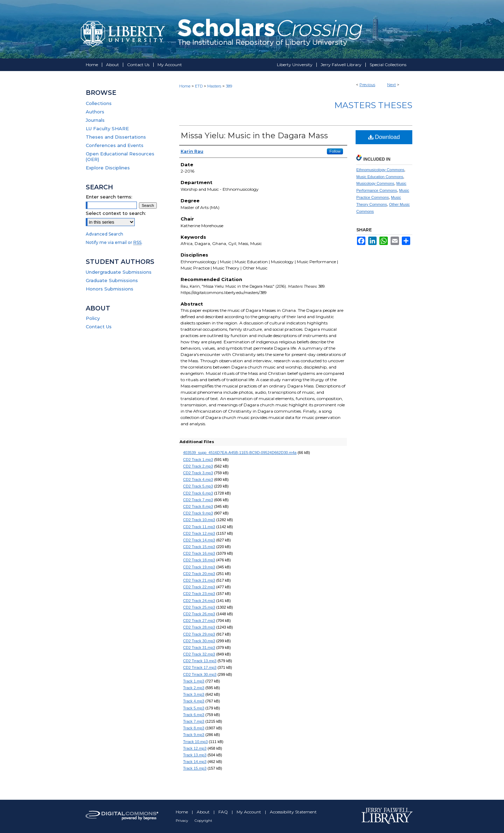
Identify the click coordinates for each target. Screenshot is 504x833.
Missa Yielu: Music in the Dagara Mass (254, 136)
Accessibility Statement (293, 812)
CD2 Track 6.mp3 (198, 493)
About (204, 812)
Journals (95, 120)
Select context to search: (116, 213)
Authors (95, 112)
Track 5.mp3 (194, 708)
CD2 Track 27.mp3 (199, 621)
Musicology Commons (375, 183)
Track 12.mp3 (195, 748)
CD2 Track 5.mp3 (198, 486)
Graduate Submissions (112, 280)
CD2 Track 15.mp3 (199, 547)
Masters (214, 86)
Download (384, 137)
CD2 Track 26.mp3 (199, 614)
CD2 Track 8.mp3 (198, 506)
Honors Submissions (110, 289)
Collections (99, 103)
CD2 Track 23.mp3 (199, 594)
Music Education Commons (380, 177)
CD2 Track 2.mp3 (198, 466)
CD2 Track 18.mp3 (199, 560)
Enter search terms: (109, 197)
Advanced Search (104, 234)
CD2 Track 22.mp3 (199, 587)
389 (229, 86)
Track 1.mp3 (194, 681)
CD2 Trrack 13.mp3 (200, 661)
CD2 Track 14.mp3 (199, 540)
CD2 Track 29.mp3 (199, 634)
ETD (199, 86)
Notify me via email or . (114, 242)
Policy (93, 318)
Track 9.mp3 (194, 735)
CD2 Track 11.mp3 (199, 527)
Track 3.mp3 (194, 694)
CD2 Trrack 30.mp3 (200, 674)
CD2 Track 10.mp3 (199, 520)
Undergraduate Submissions (119, 272)
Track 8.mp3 (194, 728)
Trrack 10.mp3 (195, 742)
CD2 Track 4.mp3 (198, 479)
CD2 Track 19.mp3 (199, 567)
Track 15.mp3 (195, 768)
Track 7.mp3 (194, 721)
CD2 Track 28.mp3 (199, 627)
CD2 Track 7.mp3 (198, 500)
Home (185, 86)
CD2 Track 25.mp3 (199, 607)
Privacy (182, 821)
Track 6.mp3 (194, 715)
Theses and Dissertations (116, 137)
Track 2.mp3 (194, 688)
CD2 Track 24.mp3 (199, 601)
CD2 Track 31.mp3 (199, 647)
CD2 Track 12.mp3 (199, 533)
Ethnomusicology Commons (380, 170)
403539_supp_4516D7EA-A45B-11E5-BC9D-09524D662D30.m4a (240, 453)
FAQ (224, 812)
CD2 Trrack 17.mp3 (200, 667)
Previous (367, 85)
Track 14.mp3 (195, 762)
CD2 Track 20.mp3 (199, 574)
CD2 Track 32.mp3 (199, 654)
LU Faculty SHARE (107, 128)
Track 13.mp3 (195, 755)
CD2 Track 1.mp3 (198, 460)
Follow (335, 151)
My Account (249, 812)
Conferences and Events (115, 145)
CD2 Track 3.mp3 (198, 473)
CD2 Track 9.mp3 (198, 513)
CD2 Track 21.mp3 (199, 580)
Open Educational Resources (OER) (120, 156)
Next (391, 85)
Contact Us (99, 327)
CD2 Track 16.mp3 (199, 553)
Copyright (203, 821)
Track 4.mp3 (194, 701)
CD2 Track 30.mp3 (199, 641)
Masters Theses (373, 105)
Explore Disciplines (108, 168)
